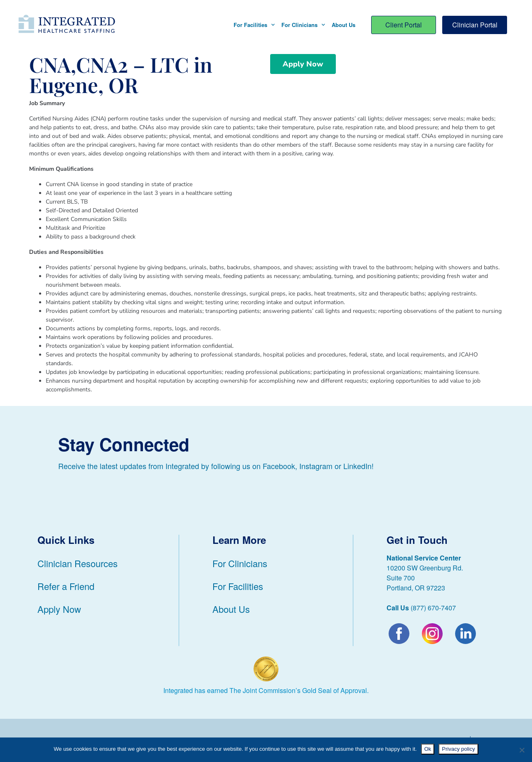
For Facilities (254, 25)
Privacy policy (458, 749)
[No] (522, 750)
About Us (344, 25)
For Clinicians (303, 25)
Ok (428, 749)
